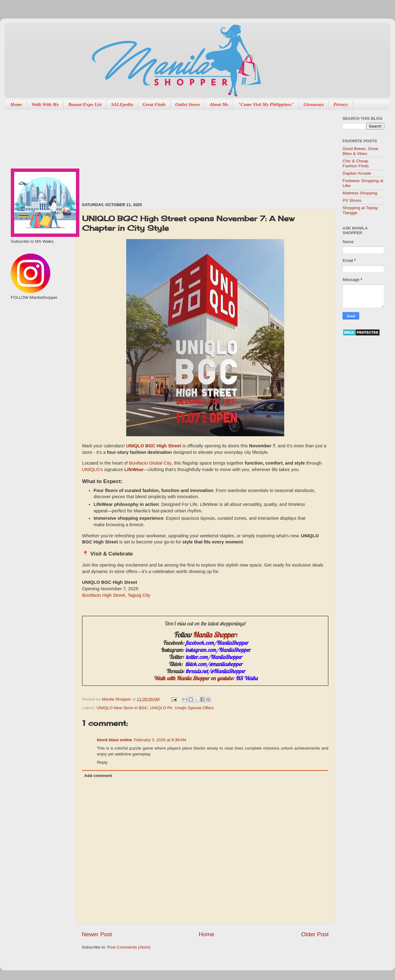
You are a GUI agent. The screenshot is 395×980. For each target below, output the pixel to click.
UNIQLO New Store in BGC (122, 708)
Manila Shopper (214, 635)
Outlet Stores (188, 104)
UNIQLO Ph (161, 708)
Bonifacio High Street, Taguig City (116, 596)
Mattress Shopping (360, 193)
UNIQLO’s (92, 470)
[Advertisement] (121, 153)
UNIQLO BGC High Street (154, 446)
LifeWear (134, 470)
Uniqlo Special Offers (194, 708)
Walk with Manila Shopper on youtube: (205, 678)
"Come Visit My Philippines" (266, 104)
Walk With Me (45, 104)
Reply (102, 762)
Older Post (315, 934)
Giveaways (314, 104)
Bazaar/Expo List (85, 104)
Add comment (98, 776)
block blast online (114, 740)
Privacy (341, 104)
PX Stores (352, 200)
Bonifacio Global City (150, 464)
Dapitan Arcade (357, 173)
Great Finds (154, 104)
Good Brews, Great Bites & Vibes (360, 151)
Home (16, 104)
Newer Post (97, 934)
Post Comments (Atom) (129, 947)
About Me (219, 104)
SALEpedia (122, 104)
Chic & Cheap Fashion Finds (356, 163)
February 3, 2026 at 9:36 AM (160, 740)
